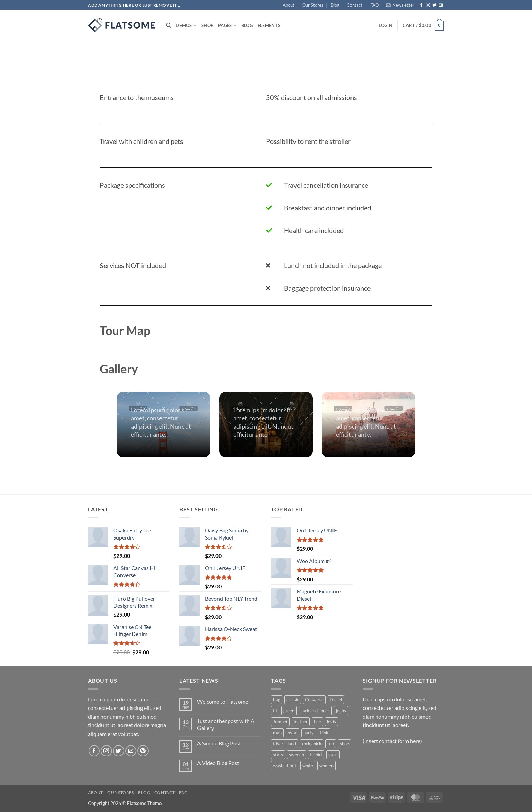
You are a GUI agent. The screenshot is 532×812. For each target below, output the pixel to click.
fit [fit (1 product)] (275, 711)
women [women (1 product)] (326, 766)
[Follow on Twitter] (434, 5)
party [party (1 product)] (309, 733)
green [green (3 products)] (289, 711)
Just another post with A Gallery (226, 724)
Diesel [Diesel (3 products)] (336, 700)
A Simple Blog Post (219, 743)
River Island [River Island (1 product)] (284, 744)
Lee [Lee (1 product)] (317, 722)
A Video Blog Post (218, 763)
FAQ (374, 5)
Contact (355, 5)
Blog (335, 5)
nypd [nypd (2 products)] (292, 733)
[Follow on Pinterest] (143, 751)
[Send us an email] (441, 5)
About (289, 5)
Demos (186, 26)
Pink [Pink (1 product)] (324, 733)
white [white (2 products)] (308, 766)
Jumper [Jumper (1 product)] (280, 722)
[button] (400, 5)
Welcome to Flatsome (223, 702)
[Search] (168, 25)
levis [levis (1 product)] (331, 722)
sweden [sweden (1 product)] (297, 755)
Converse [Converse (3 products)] (314, 700)
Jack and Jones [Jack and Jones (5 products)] (315, 711)
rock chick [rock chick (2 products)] (312, 744)
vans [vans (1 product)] (333, 755)
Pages (227, 26)
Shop (207, 25)
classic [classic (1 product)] (293, 700)
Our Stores (313, 5)
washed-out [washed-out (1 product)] (285, 766)
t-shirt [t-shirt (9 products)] (316, 755)
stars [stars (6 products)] (278, 755)
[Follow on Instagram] (428, 5)
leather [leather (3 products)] (301, 722)
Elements (269, 25)
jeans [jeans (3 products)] (341, 711)
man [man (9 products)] (277, 733)
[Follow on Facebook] (421, 5)
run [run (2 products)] (331, 744)
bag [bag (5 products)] (277, 700)
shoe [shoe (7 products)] (345, 744)
